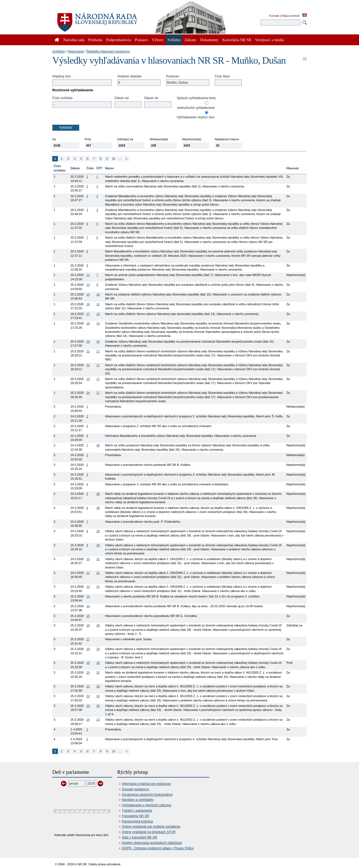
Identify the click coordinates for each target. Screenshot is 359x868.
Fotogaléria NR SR (136, 816)
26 (98, 445)
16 (88, 304)
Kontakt (274, 16)
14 (88, 294)
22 (88, 365)
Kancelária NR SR (237, 40)
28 (98, 494)
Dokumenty (209, 40)
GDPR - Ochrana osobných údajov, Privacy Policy (158, 848)
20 (88, 672)
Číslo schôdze (62, 98)
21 (88, 351)
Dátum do (151, 98)
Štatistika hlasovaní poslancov (108, 51)
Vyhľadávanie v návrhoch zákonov (147, 805)
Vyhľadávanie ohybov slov (196, 117)
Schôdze (59, 51)
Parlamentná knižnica (137, 821)
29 (98, 531)
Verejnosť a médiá (269, 40)
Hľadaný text (61, 76)
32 (98, 672)
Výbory (158, 40)
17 (88, 314)
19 (88, 342)
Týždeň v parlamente (137, 811)
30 (98, 508)
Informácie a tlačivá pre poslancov (146, 784)
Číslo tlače (222, 76)
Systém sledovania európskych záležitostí (152, 843)
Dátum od (122, 98)
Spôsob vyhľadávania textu (196, 98)
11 (88, 275)
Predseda (95, 40)
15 (98, 342)
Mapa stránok (291, 16)
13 (88, 285)
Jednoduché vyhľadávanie (196, 108)
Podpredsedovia (119, 40)
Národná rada (74, 40)
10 (113, 159)
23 (88, 379)
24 (88, 393)
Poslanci (141, 40)
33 (98, 686)
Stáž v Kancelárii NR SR (139, 837)
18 (88, 323)
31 (98, 559)
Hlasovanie (76, 51)
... (120, 159)
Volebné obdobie (129, 76)
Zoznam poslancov (136, 789)
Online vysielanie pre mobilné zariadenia (151, 827)
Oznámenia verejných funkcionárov (147, 795)
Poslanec (173, 76)
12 (98, 304)
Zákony (190, 40)
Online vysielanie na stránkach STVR (149, 832)
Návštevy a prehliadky (138, 800)
